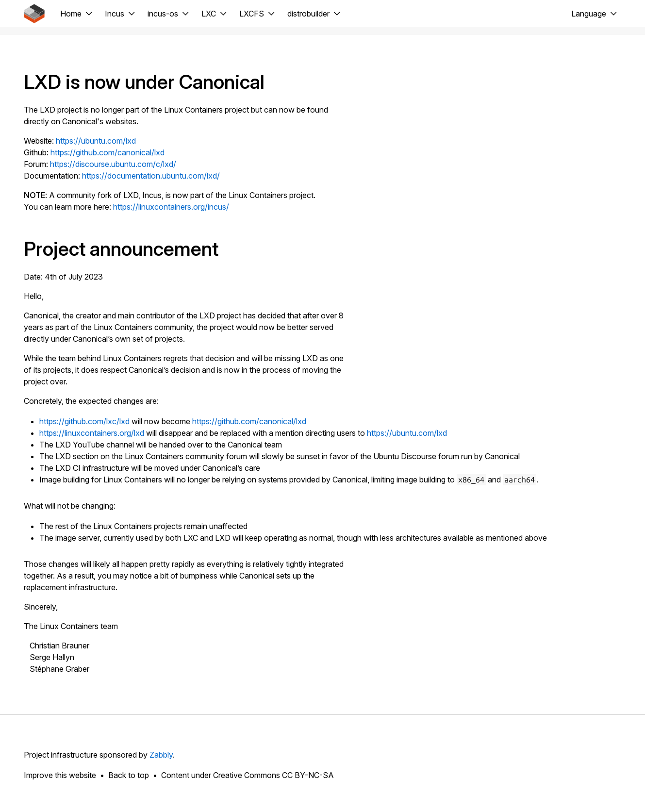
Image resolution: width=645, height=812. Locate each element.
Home (71, 14)
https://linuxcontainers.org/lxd (92, 433)
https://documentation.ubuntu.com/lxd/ (151, 176)
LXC (209, 14)
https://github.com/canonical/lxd (107, 152)
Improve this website (60, 775)
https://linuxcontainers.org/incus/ (171, 207)
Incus (115, 14)
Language (589, 14)
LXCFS (252, 14)
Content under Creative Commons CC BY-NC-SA (248, 775)
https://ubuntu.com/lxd (96, 141)
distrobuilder (308, 14)
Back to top (129, 775)
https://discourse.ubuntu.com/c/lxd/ (113, 164)
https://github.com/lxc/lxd (84, 421)
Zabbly (161, 755)
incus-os (163, 14)
